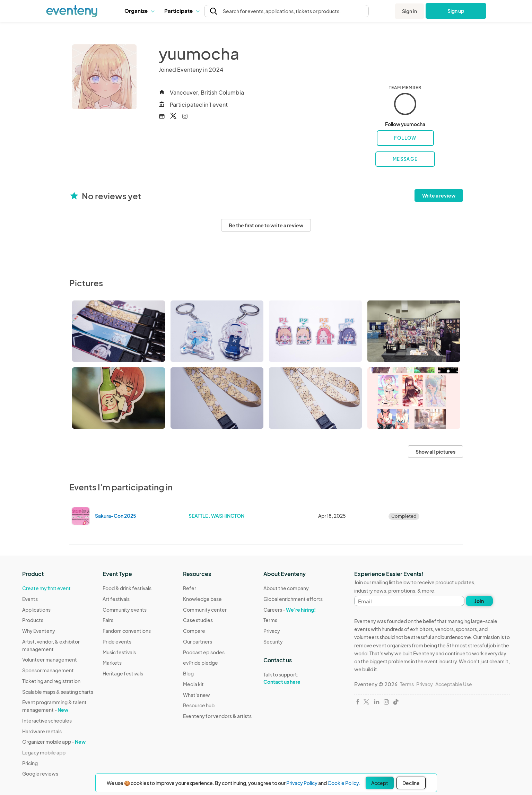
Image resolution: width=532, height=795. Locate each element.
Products (33, 620)
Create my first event (46, 588)
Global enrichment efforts (293, 599)
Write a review (439, 195)
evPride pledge (200, 663)
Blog (188, 673)
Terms (270, 620)
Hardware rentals (42, 731)
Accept (380, 783)
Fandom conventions (127, 631)
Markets (112, 663)
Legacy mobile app (44, 752)
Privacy (272, 631)
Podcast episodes (204, 652)
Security (273, 641)
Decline (411, 783)
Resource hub (199, 705)
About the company (286, 588)
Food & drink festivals (127, 588)
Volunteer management (50, 659)
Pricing (30, 763)
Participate (182, 11)
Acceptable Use (454, 684)
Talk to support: (293, 678)
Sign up (456, 11)
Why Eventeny (39, 631)
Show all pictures (435, 452)
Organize (139, 11)
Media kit (193, 684)
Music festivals (119, 652)
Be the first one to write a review (266, 225)
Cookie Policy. (344, 783)
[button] (139, 11)
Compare (194, 631)
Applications (36, 610)
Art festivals (116, 599)
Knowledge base (202, 599)
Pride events (117, 641)
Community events (125, 610)
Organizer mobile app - (54, 742)
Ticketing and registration (51, 681)
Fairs (108, 620)
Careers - (290, 610)
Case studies (198, 620)
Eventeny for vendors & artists (217, 716)
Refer (190, 588)
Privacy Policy (302, 783)
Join (479, 601)
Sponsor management (48, 670)
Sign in (409, 11)
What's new (197, 695)
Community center (205, 610)
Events (30, 599)
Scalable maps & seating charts (58, 692)
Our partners (198, 641)
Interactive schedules (47, 720)
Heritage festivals (123, 673)
